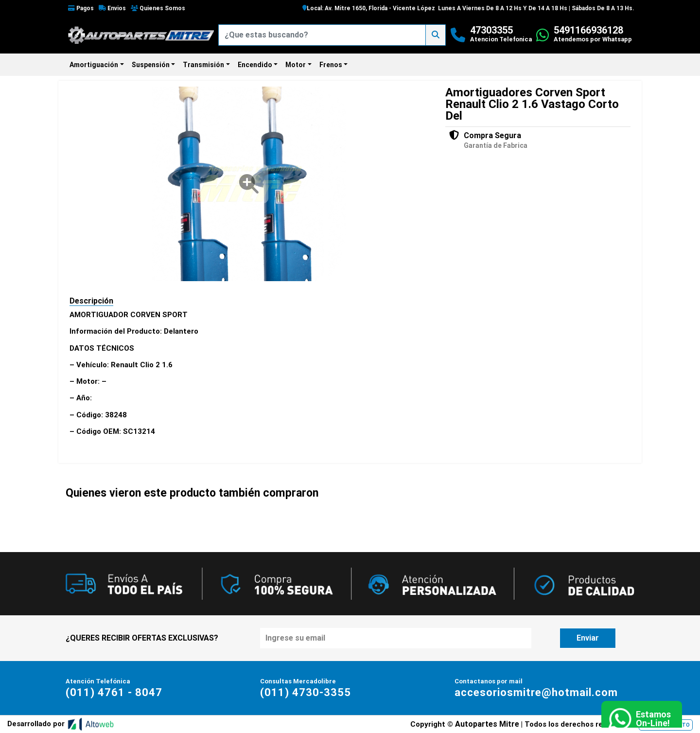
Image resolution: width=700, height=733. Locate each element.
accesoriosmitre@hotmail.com (536, 692)
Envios (112, 8)
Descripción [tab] (91, 301)
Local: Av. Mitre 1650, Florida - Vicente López (369, 8)
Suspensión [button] (151, 65)
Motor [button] (296, 65)
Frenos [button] (331, 65)
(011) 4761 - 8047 (114, 692)
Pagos (81, 8)
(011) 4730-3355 (306, 692)
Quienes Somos (158, 8)
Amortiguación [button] (94, 65)
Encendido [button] (255, 65)
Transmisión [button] (203, 65)
